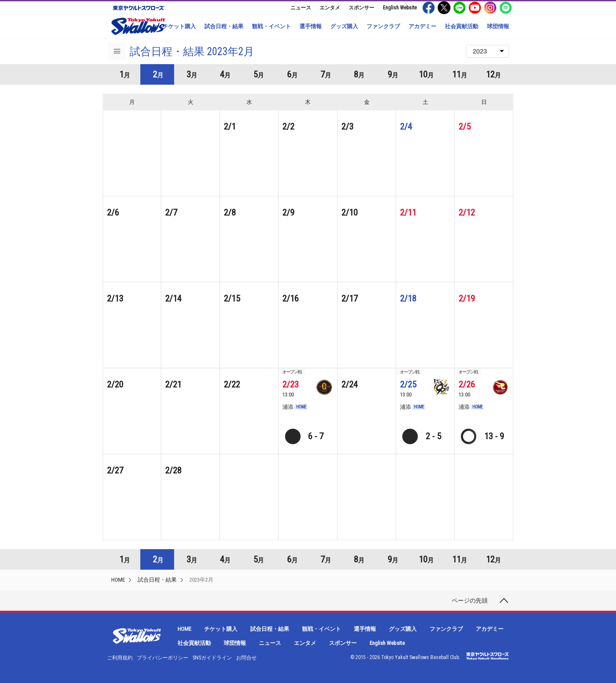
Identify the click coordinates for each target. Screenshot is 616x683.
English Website (400, 8)
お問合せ (246, 658)
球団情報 (498, 26)
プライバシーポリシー (163, 658)
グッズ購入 (344, 26)
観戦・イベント (271, 26)
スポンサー (361, 8)
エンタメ (330, 8)
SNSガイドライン (212, 658)
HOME (118, 580)
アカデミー (422, 26)
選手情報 (311, 26)
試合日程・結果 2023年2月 (192, 52)
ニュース (301, 8)
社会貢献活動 (462, 26)
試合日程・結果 (224, 26)
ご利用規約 (120, 658)
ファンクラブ (383, 26)
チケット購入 (179, 26)
